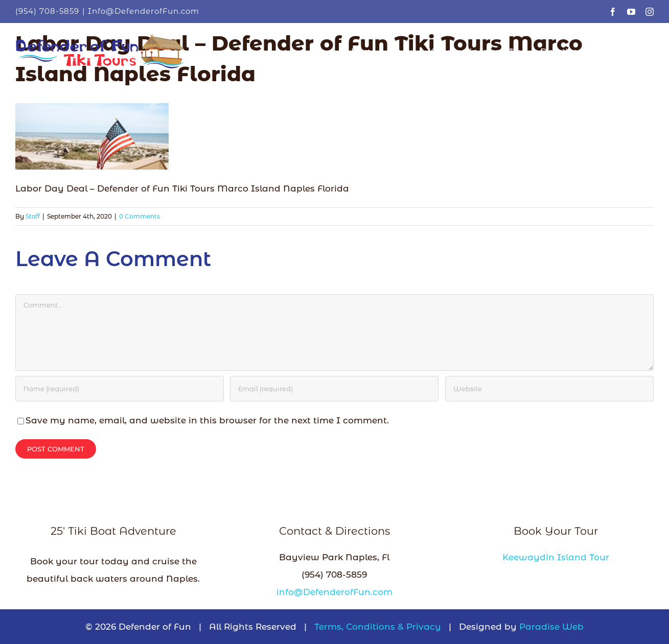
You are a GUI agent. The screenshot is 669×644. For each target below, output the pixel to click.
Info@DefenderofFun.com (144, 11)
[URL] (549, 389)
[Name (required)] (120, 389)
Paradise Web (551, 627)
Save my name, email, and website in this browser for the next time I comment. (207, 420)
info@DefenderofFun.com (334, 592)
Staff (33, 216)
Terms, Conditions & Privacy (378, 627)
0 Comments (140, 216)
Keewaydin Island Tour (556, 557)
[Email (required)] (334, 389)
